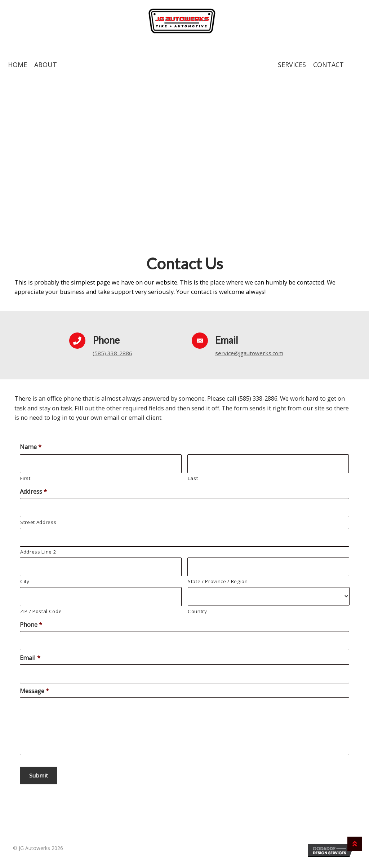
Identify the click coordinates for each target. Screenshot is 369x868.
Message (34, 694)
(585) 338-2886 (112, 356)
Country (197, 615)
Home (17, 68)
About (46, 68)
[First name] (101, 467)
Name (31, 450)
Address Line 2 (38, 555)
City (25, 585)
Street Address (38, 526)
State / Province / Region (218, 585)
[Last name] (268, 467)
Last (193, 482)
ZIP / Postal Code (41, 614)
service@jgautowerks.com (252, 356)
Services (292, 68)
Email (30, 661)
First (25, 482)
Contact (328, 68)
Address (33, 495)
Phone (31, 628)
